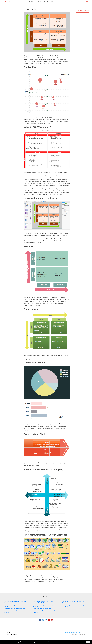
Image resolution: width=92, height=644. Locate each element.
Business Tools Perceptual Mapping (43, 469)
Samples (46, 1)
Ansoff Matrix (31, 309)
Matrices (28, 246)
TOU (84, 632)
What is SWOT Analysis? (37, 127)
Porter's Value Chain (35, 434)
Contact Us (68, 632)
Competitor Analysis (35, 363)
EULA (77, 632)
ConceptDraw (7, 1)
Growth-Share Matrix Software (40, 198)
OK (88, 642)
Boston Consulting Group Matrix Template (43, 609)
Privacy (81, 632)
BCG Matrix (30, 9)
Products (31, 1)
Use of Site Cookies (50, 642)
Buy (52, 1)
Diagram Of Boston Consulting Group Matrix (15, 609)
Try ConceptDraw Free (83, 11)
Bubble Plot (30, 67)
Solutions (39, 1)
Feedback (73, 632)
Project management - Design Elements (45, 535)
